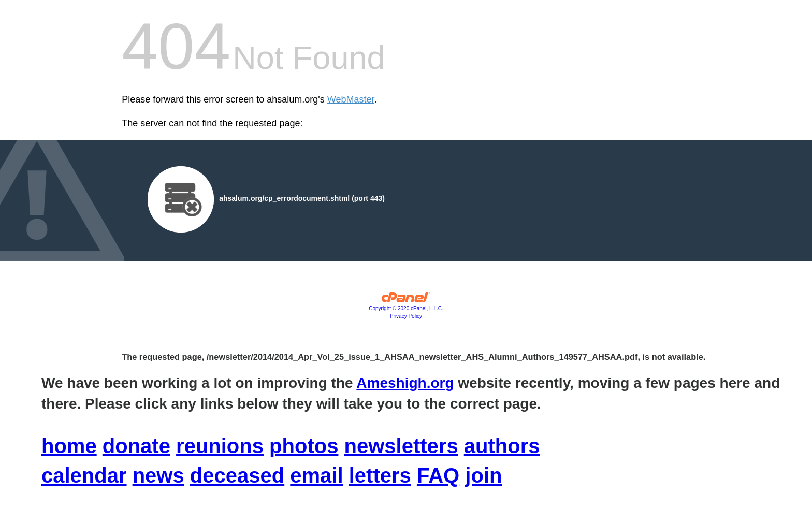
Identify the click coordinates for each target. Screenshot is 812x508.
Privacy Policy (406, 316)
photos (304, 446)
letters (380, 475)
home (69, 446)
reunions (220, 446)
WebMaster (351, 99)
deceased (237, 475)
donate (136, 446)
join (483, 475)
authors (502, 446)
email (316, 475)
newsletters (401, 446)
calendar (84, 475)
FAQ (438, 475)
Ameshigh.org (405, 383)
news (158, 475)
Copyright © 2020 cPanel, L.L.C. (406, 308)
